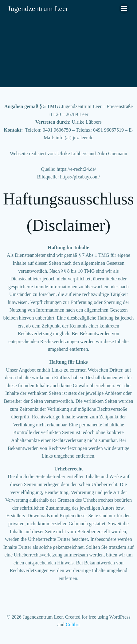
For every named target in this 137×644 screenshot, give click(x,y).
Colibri (73, 625)
